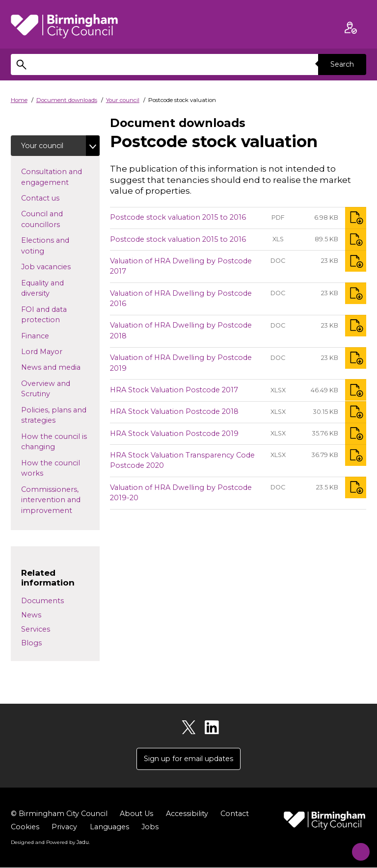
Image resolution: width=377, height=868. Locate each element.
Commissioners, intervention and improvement (60, 500)
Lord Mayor (57, 352)
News (31, 615)
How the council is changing (54, 442)
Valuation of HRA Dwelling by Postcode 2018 (181, 331)
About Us (136, 815)
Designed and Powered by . (50, 843)
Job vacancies (60, 267)
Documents (42, 601)
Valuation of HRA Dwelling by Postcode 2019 (181, 363)
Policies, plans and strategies (54, 416)
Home (19, 100)
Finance (51, 336)
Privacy (64, 828)
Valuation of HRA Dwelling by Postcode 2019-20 (181, 493)
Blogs (31, 643)
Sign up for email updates (188, 759)
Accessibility (187, 815)
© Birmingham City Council (59, 815)
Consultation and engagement (60, 178)
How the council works (51, 469)
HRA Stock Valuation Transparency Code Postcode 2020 (182, 460)
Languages (109, 828)
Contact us (56, 198)
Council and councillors (56, 220)
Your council (123, 100)
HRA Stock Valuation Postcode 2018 (174, 411)
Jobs (150, 828)
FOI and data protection (56, 315)
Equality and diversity (51, 289)
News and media (60, 367)
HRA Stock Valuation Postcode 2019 (174, 434)
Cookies (25, 828)
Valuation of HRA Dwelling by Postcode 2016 (181, 299)
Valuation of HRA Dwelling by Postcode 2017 (181, 266)
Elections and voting (48, 246)
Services (36, 629)
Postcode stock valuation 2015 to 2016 (178, 217)
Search (342, 64)
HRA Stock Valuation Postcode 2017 (174, 390)
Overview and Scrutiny (51, 389)
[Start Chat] (356, 847)
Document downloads (67, 100)
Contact (235, 815)
